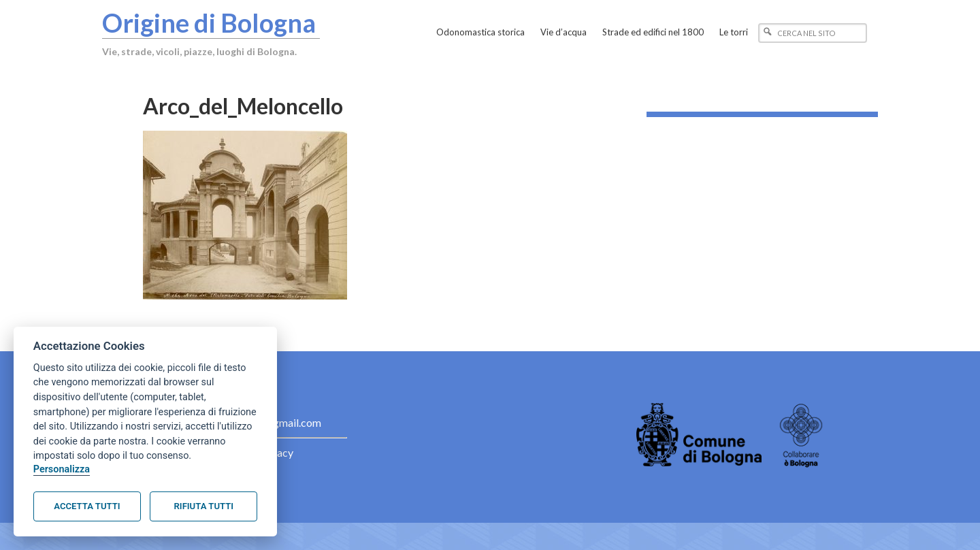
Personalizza (62, 469)
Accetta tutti (87, 506)
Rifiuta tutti (204, 506)
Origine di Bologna (209, 22)
